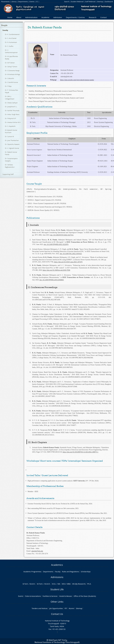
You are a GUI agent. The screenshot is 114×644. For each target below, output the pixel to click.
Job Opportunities (56, 608)
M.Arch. (47, 584)
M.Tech (40, 584)
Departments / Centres (75, 17)
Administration (31, 17)
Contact (103, 17)
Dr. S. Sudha (9, 46)
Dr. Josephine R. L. (11, 107)
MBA (69, 584)
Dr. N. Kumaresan (11, 42)
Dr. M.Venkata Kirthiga (12, 74)
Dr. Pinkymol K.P (10, 118)
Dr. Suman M (9, 136)
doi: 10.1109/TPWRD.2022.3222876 (56, 244)
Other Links (57, 602)
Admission (58, 17)
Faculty (5, 30)
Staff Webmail (90, 2)
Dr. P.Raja (8, 86)
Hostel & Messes (66, 596)
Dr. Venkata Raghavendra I (10, 166)
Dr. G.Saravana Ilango (12, 70)
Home (10, 17)
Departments (23, 2)
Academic (45, 17)
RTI (66, 608)
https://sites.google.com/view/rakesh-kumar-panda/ (77, 80)
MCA (64, 584)
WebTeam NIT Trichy (58, 640)
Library (14, 2)
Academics (57, 565)
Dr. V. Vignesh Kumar (12, 148)
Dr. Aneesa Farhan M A (13, 122)
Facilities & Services (50, 596)
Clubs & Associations (33, 596)
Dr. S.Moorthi (9, 78)
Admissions (57, 577)
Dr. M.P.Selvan (10, 63)
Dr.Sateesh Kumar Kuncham (11, 131)
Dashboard (109, 2)
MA (59, 584)
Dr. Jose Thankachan (12, 140)
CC (37, 2)
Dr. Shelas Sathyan (11, 103)
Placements (5, 2)
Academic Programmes (32, 572)
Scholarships (86, 572)
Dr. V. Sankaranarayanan (11, 51)
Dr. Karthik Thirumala (12, 111)
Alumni (71, 608)
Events (32, 2)
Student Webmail (77, 2)
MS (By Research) (79, 584)
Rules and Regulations (71, 572)
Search (67, 2)
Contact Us (57, 614)
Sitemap (100, 2)
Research (93, 17)
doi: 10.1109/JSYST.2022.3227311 (62, 235)
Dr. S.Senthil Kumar (12, 82)
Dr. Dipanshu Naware (12, 144)
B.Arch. (33, 584)
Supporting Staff (8, 174)
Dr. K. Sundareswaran (12, 34)
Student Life (57, 589)
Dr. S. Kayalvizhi (10, 126)
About (19, 17)
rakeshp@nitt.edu (37, 551)
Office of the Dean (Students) (85, 596)
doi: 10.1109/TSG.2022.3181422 (71, 254)
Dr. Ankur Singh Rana (12, 114)
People (4, 25)
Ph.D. (89, 584)
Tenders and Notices (40, 608)
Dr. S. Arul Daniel (11, 38)
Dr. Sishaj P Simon (11, 67)
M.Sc (54, 584)
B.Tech (25, 584)
